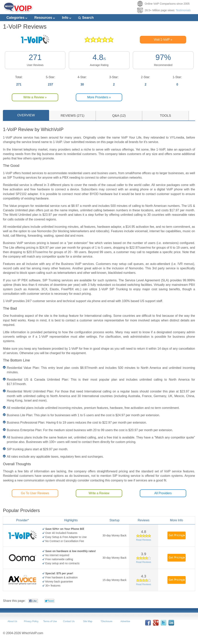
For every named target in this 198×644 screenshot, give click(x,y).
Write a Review (99, 493)
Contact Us (69, 621)
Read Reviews (144, 540)
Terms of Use (50, 621)
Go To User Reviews (35, 493)
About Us (12, 621)
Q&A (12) (119, 116)
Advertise (125, 621)
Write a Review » (35, 97)
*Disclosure (106, 621)
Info (67, 18)
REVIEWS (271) (73, 116)
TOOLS (165, 116)
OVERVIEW (26, 115)
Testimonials (183, 10)
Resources (45, 18)
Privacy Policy (31, 621)
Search (86, 18)
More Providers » (99, 97)
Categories (17, 18)
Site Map (88, 621)
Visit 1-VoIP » (163, 40)
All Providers (163, 493)
